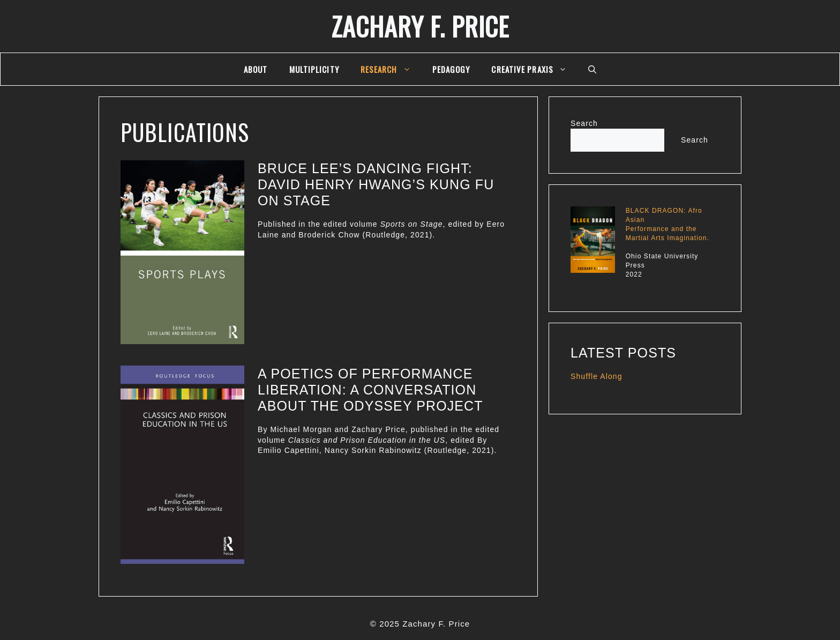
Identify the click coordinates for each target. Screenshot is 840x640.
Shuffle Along (597, 376)
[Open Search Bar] (592, 69)
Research (391, 69)
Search (584, 123)
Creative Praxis (534, 69)
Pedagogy (451, 69)
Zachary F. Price (420, 26)
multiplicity (314, 69)
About (256, 69)
